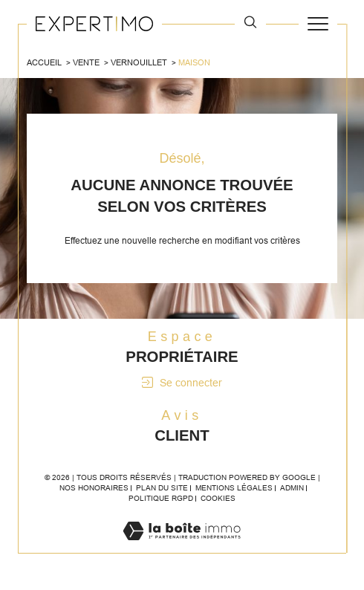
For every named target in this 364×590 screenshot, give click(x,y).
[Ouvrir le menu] (318, 24)
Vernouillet (139, 62)
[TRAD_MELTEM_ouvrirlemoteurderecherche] (250, 24)
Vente (86, 62)
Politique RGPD (161, 498)
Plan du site (162, 488)
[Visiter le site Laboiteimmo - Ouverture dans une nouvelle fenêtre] (182, 546)
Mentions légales (234, 488)
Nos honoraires (94, 488)
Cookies (218, 498)
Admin (292, 488)
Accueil (44, 62)
